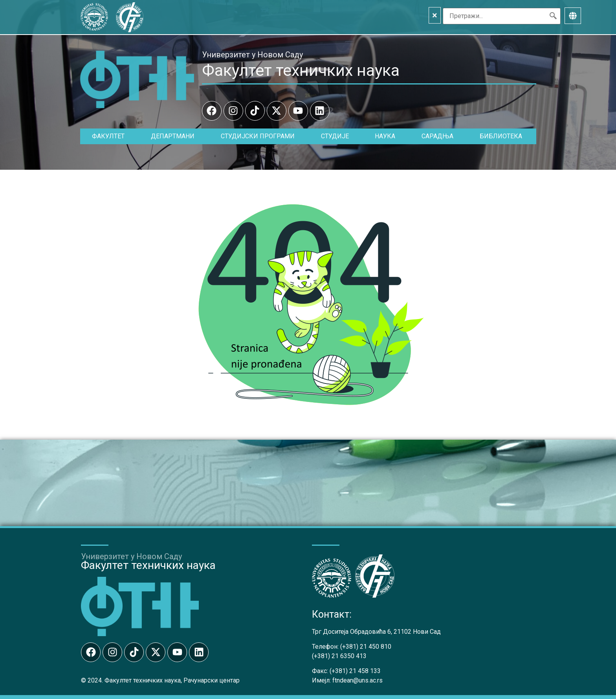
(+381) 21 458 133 (355, 671)
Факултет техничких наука (301, 70)
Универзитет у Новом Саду (252, 55)
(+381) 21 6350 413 (339, 656)
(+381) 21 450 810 (366, 647)
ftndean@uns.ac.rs (357, 680)
